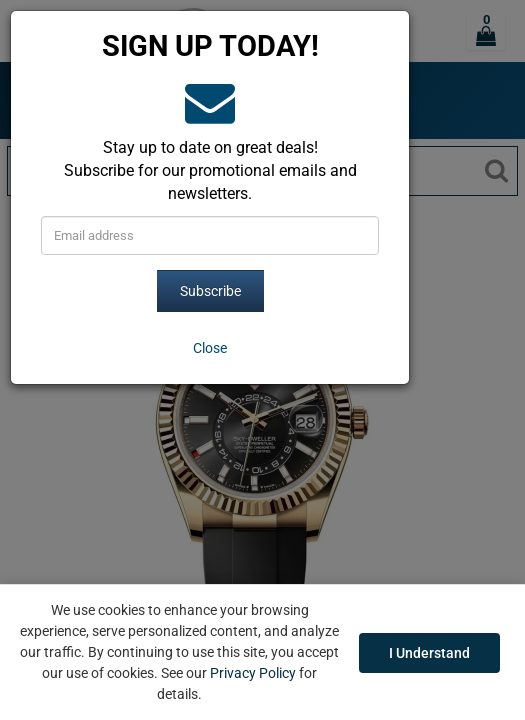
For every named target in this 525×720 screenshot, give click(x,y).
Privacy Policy (253, 673)
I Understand (429, 653)
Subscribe (210, 291)
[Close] (210, 348)
